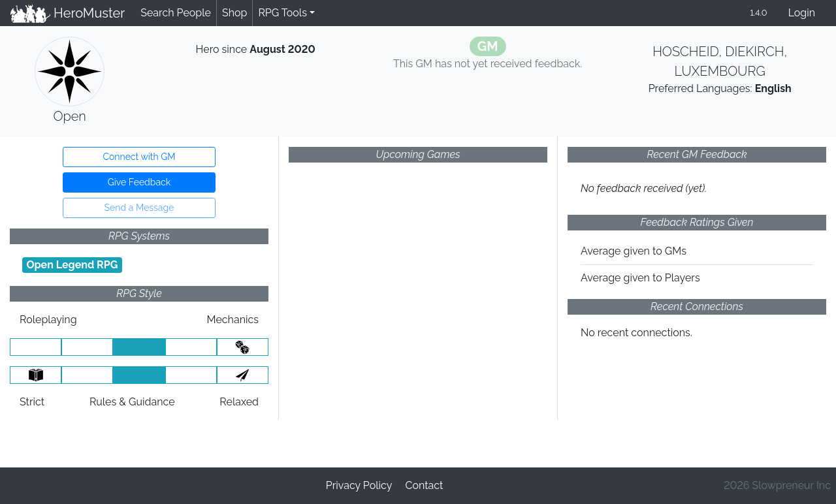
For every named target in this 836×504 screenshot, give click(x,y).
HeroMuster (68, 13)
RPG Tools (282, 13)
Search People (176, 13)
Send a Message (139, 208)
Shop (234, 13)
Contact (424, 485)
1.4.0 (758, 13)
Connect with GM (139, 157)
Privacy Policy (359, 485)
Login (802, 13)
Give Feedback (139, 182)
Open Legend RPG (72, 265)
